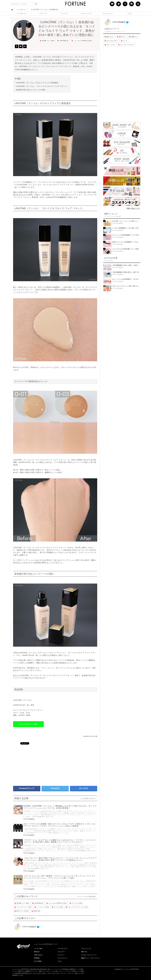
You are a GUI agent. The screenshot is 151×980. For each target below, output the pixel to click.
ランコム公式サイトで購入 (28, 724)
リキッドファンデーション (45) (77, 907)
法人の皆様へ (38, 961)
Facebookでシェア (27, 788)
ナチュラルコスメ (111, 41)
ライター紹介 (38, 949)
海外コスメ (121, 37)
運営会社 (37, 952)
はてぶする (84, 788)
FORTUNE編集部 (29, 819)
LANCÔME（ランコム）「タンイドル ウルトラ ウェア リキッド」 (42, 86)
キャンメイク (110, 45)
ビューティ (65, 13)
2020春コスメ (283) (47, 41)
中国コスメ (133, 37)
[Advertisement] (33, 764)
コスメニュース (86, 13)
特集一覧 (84, 952)
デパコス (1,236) (76, 903)
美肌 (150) (36, 911)
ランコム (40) (57, 907)
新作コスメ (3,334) (21, 911)
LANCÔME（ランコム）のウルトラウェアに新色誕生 (37, 83)
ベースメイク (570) (42, 907)
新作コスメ (109, 37)
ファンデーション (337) (23, 907)
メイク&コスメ (21, 13)
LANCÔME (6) (63, 41)
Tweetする (55, 788)
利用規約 (37, 958)
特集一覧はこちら (133, 208)
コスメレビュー (108, 13)
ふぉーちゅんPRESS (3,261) (82, 41)
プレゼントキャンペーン (89, 955)
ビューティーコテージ (126, 45)
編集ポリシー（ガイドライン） (91, 958)
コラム (129, 13)
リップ (124, 41)
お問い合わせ (38, 955)
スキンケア (43, 13)
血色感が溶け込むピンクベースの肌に (31, 90)
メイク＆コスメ (63, 949)
